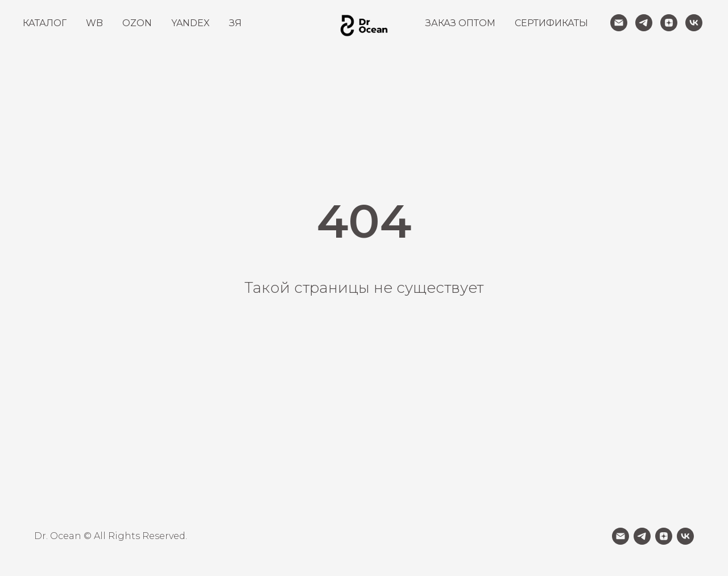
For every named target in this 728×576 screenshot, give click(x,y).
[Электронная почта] (619, 23)
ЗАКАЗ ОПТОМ (460, 23)
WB (94, 23)
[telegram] (644, 23)
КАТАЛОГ (45, 23)
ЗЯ (235, 23)
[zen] (669, 23)
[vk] (694, 23)
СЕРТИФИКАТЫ (551, 23)
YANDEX (191, 23)
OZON (137, 23)
